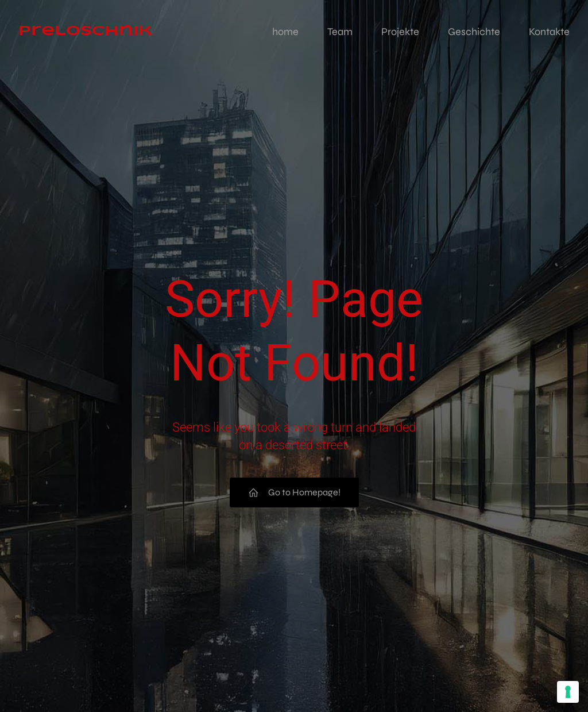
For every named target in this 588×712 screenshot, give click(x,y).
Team (340, 32)
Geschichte (474, 32)
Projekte (400, 32)
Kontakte (549, 32)
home (285, 32)
